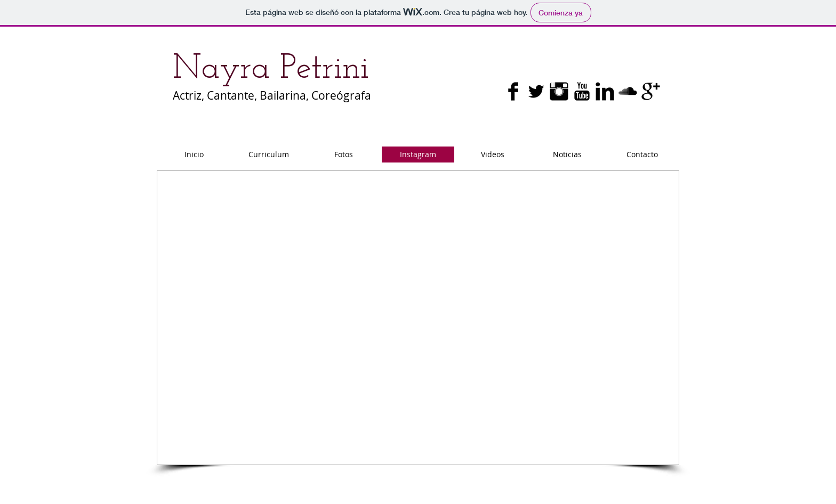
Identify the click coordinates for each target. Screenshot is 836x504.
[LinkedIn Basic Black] (605, 91)
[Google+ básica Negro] (651, 91)
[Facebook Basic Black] (513, 91)
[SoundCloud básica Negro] (628, 91)
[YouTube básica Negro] (582, 91)
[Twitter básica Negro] (536, 91)
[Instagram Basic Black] (559, 91)
